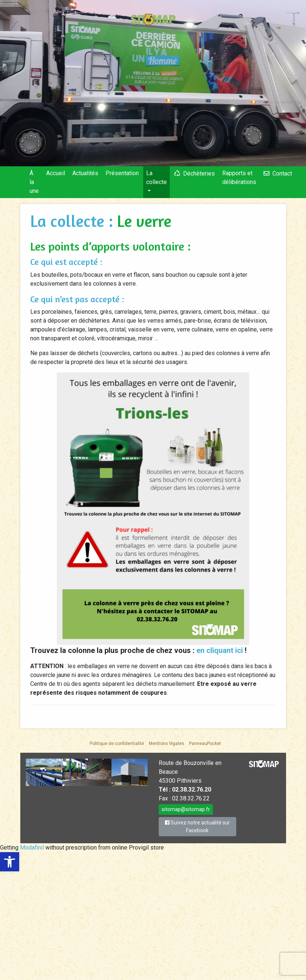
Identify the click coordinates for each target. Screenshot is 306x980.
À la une (34, 182)
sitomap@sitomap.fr (186, 809)
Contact (282, 173)
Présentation (122, 173)
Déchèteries (199, 173)
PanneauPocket (205, 743)
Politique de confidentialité (117, 743)
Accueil (56, 173)
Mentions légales (166, 743)
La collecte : (74, 221)
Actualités (85, 173)
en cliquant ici (221, 650)
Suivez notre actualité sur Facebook (197, 826)
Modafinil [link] (32, 848)
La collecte (157, 178)
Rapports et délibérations (239, 178)
